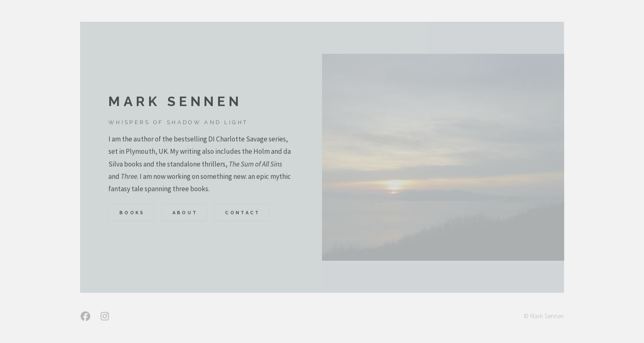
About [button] (185, 214)
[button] (85, 317)
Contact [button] (243, 214)
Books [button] (132, 214)
